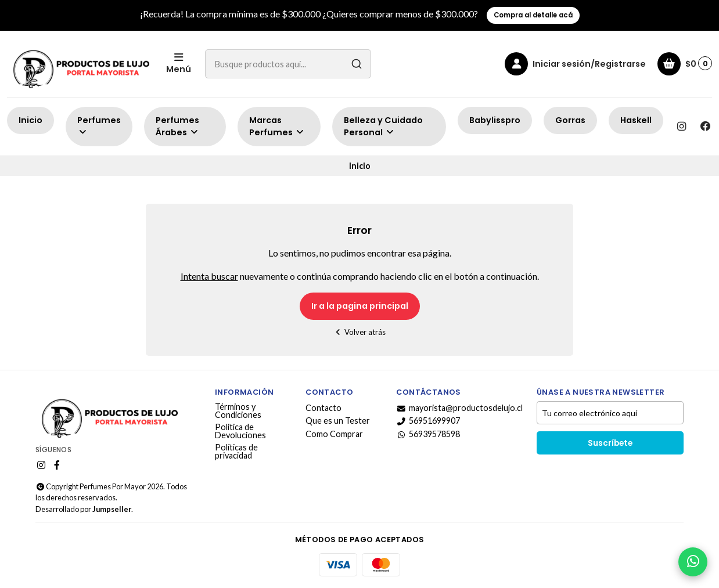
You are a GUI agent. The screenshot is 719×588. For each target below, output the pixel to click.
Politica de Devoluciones (240, 432)
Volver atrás (360, 332)
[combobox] (288, 64)
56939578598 (428, 434)
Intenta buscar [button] (209, 276)
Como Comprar (334, 434)
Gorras (570, 120)
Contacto (323, 408)
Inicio (30, 120)
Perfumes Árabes (177, 127)
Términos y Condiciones (238, 411)
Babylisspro (495, 120)
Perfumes (99, 126)
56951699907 (428, 421)
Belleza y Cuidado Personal (383, 127)
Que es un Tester (338, 421)
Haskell (636, 120)
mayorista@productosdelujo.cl (459, 408)
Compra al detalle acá (533, 15)
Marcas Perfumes (277, 127)
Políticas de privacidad (236, 452)
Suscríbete (610, 443)
